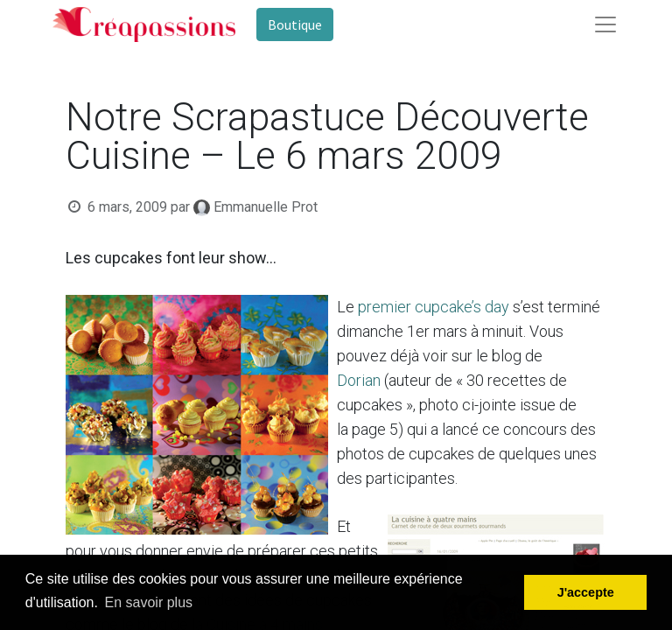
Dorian (359, 380)
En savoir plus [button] (149, 602)
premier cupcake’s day (434, 307)
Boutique (295, 24)
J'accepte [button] (586, 592)
